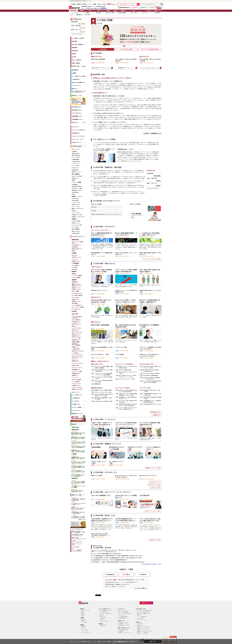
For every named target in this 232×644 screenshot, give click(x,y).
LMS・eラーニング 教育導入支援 (125, 613)
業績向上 (74, 194)
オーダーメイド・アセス (78, 139)
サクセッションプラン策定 (77, 225)
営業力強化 (74, 211)
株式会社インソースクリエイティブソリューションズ (144, 631)
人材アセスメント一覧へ (154, 485)
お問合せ (135, 8)
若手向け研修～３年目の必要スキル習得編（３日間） (152, 398)
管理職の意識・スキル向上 (77, 190)
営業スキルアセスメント (77, 334)
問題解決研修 (98, 384)
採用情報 (79, 4)
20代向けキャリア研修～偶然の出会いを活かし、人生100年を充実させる (128, 391)
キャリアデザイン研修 (126, 49)
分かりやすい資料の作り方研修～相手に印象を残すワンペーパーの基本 (104, 395)
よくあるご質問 (140, 618)
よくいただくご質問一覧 (140, 588)
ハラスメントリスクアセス (78, 136)
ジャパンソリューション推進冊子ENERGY (78, 242)
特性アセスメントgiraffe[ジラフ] (75, 361)
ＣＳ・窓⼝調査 (75, 353)
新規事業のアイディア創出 (77, 215)
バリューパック (75, 259)
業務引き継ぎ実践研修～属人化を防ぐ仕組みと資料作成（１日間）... (78, 433)
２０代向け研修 (103, 49)
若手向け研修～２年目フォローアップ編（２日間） (152, 391)
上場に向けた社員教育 (76, 221)
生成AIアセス (75, 122)
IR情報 (95, 4)
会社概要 (73, 4)
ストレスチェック (76, 86)
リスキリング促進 (75, 166)
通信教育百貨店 (75, 282)
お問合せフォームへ (146, 603)
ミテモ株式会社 (140, 624)
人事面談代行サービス (76, 385)
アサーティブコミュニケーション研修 (127, 379)
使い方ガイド (102, 616)
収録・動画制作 (75, 303)
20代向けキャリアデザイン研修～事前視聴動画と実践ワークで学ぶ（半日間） (128, 394)
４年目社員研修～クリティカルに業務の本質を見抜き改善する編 (152, 401)
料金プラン (102, 620)
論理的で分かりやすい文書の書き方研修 (103, 390)
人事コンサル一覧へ (156, 488)
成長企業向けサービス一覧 (124, 625)
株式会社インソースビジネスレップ (143, 628)
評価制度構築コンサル (76, 373)
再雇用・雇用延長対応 (76, 155)
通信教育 (115, 11)
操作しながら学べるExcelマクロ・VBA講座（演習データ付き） (78, 490)
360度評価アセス (76, 133)
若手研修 (74, 54)
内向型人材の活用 (75, 199)
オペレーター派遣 (75, 297)
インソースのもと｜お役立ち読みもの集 (143, 612)
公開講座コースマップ (76, 261)
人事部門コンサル (157, 11)
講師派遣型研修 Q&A (124, 8)
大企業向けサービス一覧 (123, 622)
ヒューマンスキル (85, 631)
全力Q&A (104, 4)
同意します (153, 641)
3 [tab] (126, 46)
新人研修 (74, 57)
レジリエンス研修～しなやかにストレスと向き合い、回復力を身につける (128, 408)
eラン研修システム (99, 11)
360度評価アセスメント (76, 340)
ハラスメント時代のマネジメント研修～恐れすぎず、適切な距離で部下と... (78, 446)
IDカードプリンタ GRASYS (77, 387)
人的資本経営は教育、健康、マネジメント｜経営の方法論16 (78, 512)
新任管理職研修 (75, 184)
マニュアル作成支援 (76, 381)
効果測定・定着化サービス (77, 249)
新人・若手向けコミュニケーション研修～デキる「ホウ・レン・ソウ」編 (128, 376)
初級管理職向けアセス (77, 116)
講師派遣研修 (73, 11)
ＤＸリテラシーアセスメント (77, 328)
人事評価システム (76, 404)
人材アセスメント (122, 615)
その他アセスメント (77, 142)
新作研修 (84, 4)
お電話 (151, 8)
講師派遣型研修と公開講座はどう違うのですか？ (119, 584)
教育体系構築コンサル (76, 370)
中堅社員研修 (75, 51)
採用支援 (149, 11)
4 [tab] (128, 46)
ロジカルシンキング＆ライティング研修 (103, 392)
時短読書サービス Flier (76, 289)
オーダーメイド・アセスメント (78, 363)
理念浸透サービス (75, 375)
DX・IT (145, 13)
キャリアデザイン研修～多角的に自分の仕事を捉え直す (128, 401)
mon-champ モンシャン (142, 620)
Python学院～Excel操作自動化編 (151, 375)
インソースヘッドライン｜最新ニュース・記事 (144, 610)
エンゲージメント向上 (76, 203)
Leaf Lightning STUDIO (104, 621)
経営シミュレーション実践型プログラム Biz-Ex (77, 284)
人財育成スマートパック (77, 257)
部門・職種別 (122, 13)
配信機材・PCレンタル (76, 301)
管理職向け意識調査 (76, 342)
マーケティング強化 (76, 213)
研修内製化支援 (75, 247)
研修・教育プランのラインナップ (101, 68)
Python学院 (74, 267)
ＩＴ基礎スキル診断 (76, 349)
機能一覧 (102, 615)
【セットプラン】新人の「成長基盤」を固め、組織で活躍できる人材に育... (78, 482)
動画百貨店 (74, 274)
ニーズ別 (134, 13)
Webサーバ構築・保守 (76, 320)
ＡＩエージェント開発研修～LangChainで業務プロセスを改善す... (78, 470)
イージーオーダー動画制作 (77, 276)
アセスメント (141, 11)
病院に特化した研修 (76, 231)
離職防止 (74, 180)
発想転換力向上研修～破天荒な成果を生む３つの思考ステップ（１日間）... (78, 437)
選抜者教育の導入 (75, 170)
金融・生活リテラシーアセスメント (78, 351)
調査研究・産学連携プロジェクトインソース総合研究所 (78, 532)
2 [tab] (124, 46)
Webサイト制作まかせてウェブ (75, 314)
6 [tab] (130, 46)
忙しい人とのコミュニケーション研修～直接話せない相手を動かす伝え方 (78, 462)
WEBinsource (75, 255)
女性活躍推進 (74, 151)
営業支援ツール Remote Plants (78, 217)
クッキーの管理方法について (120, 641)
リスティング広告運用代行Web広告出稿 (77, 317)
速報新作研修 (75, 427)
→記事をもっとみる (82, 520)
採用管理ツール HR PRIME (77, 389)
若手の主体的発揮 (75, 201)
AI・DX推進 (89, 11)
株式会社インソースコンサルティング (144, 630)
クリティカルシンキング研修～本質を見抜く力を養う (104, 378)
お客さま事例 (102, 618)
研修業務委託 (121, 631)
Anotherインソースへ (155, 482)
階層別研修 (74, 41)
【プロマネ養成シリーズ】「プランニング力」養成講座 (78, 486)
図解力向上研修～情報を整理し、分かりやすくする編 (104, 398)
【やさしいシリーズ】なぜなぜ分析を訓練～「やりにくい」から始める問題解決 (104, 374)
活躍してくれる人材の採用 (77, 176)
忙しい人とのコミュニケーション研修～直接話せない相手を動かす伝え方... (78, 442)
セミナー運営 (132, 11)
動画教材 (108, 11)
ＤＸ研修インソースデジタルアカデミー (77, 541)
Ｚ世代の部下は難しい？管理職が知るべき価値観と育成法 (78, 499)
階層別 (87, 13)
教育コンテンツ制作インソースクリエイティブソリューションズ (79, 538)
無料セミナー (75, 89)
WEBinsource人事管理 (77, 82)
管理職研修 (74, 48)
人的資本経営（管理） (76, 162)
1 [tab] (122, 46)
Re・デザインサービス (76, 383)
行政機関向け (123, 11)
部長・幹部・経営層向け (78, 44)
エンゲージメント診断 (77, 130)
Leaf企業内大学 (76, 79)
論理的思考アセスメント (77, 336)
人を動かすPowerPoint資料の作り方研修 (104, 401)
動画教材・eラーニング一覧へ (153, 468)
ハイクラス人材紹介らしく (76, 548)
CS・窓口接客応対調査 (123, 616)
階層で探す (83, 621)
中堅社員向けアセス (77, 110)
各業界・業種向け (76, 63)
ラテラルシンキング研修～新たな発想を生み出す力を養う (104, 381)
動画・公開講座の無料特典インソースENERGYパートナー (78, 92)
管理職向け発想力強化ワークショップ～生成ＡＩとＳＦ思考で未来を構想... (78, 451)
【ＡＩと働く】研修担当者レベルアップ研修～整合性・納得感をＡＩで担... (78, 466)
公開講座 (81, 11)
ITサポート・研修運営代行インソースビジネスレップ (77, 551)
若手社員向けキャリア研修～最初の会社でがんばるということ (128, 398)
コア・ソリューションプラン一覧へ (152, 259)
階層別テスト (74, 326)
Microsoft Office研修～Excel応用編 (151, 373)
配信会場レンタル (75, 299)
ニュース (90, 4)
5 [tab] (129, 46)
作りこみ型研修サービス (77, 245)
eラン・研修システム (79, 76)
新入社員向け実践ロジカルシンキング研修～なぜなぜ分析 (104, 371)
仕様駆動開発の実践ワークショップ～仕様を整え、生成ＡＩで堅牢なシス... (78, 457)
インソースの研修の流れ (142, 616)
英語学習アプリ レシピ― (77, 287)
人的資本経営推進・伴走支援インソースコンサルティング (77, 535)
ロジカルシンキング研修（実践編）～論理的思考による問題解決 (104, 367)
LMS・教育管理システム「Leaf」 (106, 610)
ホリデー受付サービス (76, 309)
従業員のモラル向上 (76, 205)
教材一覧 (83, 628)
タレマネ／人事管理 (77, 407)
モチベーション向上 (76, 206)
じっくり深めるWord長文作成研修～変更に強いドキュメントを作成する (152, 382)
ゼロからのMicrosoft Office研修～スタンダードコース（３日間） (152, 367)
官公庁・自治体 (110, 13)
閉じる (173, 637)
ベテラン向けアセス (77, 113)
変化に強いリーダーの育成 (77, 188)
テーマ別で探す (84, 622)
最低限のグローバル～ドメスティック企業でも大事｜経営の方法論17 (78, 508)
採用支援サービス (75, 178)
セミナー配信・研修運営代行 (77, 295)
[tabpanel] (126, 35)
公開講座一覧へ (157, 415)
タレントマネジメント (76, 164)
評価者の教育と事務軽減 (77, 186)
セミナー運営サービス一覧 (77, 293)
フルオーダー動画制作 (76, 278)
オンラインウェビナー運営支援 (78, 307)
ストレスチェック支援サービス (106, 613)
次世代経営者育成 (75, 192)
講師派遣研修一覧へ (156, 412)
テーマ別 (75, 13)
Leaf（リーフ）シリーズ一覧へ (153, 511)
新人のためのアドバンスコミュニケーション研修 (128, 373)
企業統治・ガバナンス (76, 223)
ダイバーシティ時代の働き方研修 (150, 49)
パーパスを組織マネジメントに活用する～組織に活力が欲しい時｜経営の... (78, 517)
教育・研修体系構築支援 (123, 612)
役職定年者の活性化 (76, 153)
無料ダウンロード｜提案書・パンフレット (144, 613)
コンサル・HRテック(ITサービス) (149, 68)
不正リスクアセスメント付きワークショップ (77, 357)
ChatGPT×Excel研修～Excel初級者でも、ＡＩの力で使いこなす (152, 378)
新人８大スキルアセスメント (77, 332)
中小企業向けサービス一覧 (124, 624)
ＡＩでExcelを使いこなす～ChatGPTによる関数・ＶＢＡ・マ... (78, 503)
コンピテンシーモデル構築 (77, 371)
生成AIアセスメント (75, 330)
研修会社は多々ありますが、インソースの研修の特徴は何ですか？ (123, 582)
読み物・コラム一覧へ (155, 540)
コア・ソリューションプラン (100, 230)
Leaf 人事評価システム (104, 612)
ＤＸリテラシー (76, 127)
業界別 (98, 13)
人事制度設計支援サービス (124, 618)
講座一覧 (83, 619)
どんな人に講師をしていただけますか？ (116, 586)
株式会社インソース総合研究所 (142, 633)
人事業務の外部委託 (76, 233)
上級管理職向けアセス (77, 119)
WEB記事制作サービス (76, 322)
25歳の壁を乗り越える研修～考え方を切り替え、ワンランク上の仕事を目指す (128, 405)
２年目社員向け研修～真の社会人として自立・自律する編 (152, 394)
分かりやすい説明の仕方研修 (125, 370)
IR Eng (99, 4)
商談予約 (143, 8)
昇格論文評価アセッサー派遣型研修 (76, 344)
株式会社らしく (140, 625)
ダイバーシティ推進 (76, 157)
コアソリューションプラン (77, 368)
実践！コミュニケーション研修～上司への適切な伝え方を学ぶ (128, 367)
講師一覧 (74, 251)
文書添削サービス (75, 347)
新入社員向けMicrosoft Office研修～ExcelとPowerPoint (151, 371)
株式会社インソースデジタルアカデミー (144, 627)
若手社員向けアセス (77, 107)
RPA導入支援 (74, 269)
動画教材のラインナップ (125, 68)
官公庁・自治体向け (77, 60)
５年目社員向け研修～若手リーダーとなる (152, 404)
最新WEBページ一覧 (77, 96)
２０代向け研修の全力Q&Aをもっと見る (151, 564)
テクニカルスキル (85, 629)
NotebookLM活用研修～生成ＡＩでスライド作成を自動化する (78, 475)
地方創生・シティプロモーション (125, 632)
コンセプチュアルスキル (86, 632)
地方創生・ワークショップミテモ (77, 544)
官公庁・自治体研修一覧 (123, 629)
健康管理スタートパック (78, 413)
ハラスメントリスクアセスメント (78, 355)
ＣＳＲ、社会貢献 (75, 227)
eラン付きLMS (75, 401)
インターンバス (75, 377)
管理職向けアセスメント (77, 172)
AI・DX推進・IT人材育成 (78, 38)
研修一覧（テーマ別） (86, 610)
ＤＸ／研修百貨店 (75, 265)
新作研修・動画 (79, 66)
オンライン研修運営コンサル (77, 305)
